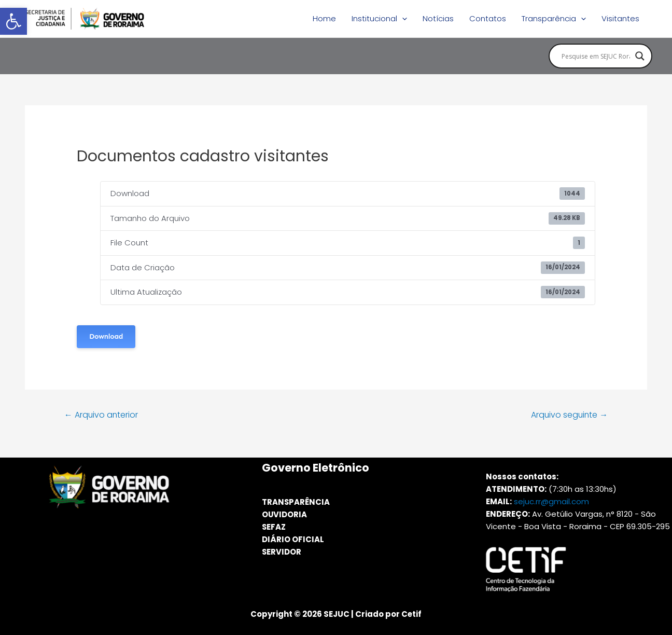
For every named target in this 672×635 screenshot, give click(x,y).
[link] (13, 21)
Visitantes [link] (620, 18)
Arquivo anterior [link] (102, 415)
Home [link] (324, 18)
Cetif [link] (411, 614)
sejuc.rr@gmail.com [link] (551, 501)
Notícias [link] (438, 18)
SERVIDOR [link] (282, 552)
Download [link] (106, 336)
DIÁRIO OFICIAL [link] (293, 539)
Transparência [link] (554, 19)
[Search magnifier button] (640, 56)
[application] (402, 19)
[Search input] (596, 56)
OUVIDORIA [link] (285, 514)
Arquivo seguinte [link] (569, 415)
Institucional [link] (379, 19)
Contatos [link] (488, 18)
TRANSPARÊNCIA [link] (296, 502)
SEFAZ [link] (274, 527)
